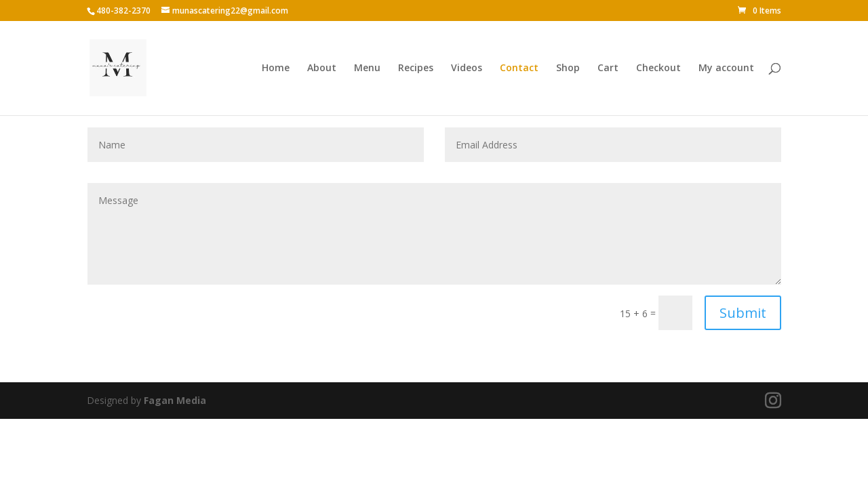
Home (276, 68)
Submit (743, 313)
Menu (367, 68)
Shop (568, 68)
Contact (519, 68)
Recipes (416, 68)
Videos (467, 68)
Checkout (658, 68)
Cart (608, 68)
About (322, 68)
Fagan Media (175, 400)
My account (726, 68)
